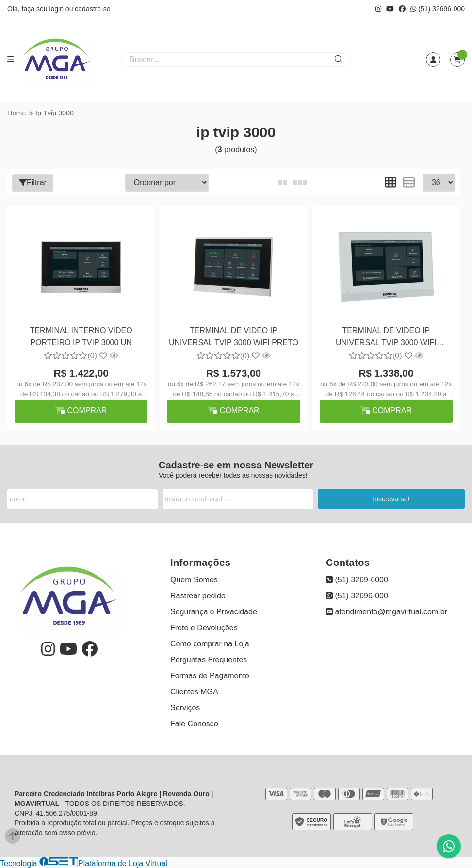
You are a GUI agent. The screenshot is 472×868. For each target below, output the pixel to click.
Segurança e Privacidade (214, 612)
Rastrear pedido (198, 596)
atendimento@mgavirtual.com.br (387, 612)
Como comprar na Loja (210, 644)
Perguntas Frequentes (209, 660)
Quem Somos (194, 580)
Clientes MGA (194, 692)
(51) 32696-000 (438, 9)
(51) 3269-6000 (357, 580)
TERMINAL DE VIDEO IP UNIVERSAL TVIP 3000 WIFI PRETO (234, 336)
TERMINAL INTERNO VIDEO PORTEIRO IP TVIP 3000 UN (81, 336)
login (57, 9)
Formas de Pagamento (210, 676)
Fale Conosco (194, 724)
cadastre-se (92, 9)
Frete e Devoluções (204, 628)
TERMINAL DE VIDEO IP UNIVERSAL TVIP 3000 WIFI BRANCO (386, 338)
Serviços (185, 708)
